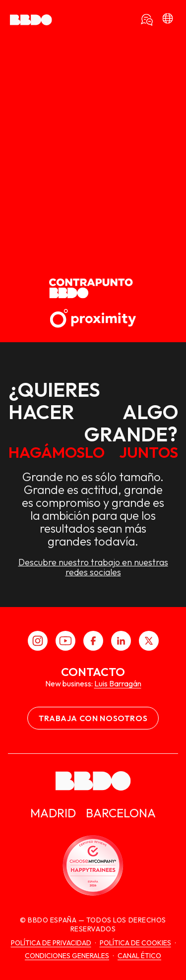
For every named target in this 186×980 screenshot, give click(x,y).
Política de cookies (135, 943)
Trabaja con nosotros (93, 718)
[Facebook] (93, 641)
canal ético (139, 956)
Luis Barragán (118, 683)
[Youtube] (65, 641)
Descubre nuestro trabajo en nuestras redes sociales (93, 567)
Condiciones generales (67, 956)
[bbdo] (168, 20)
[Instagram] (38, 641)
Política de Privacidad (51, 943)
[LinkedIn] (121, 641)
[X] (149, 641)
